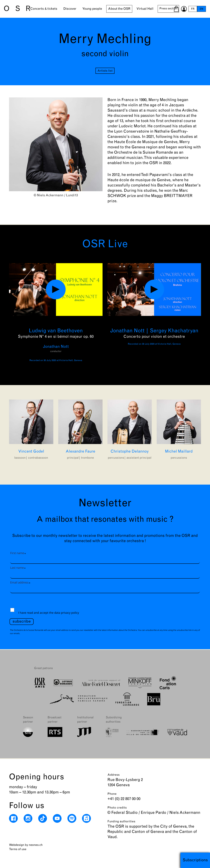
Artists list (105, 71)
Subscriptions (195, 860)
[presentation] (34, 602)
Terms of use (18, 849)
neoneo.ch (36, 845)
